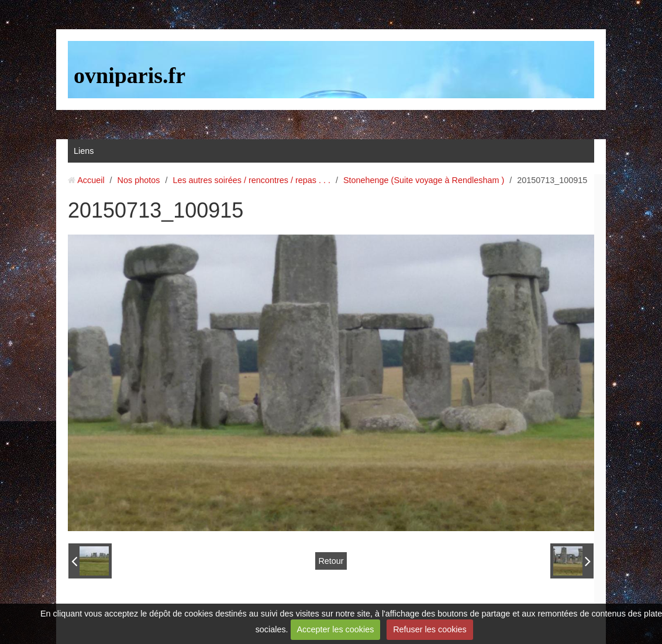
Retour (331, 561)
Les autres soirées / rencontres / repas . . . (251, 180)
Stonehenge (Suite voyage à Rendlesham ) (424, 180)
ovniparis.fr (130, 75)
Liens (84, 151)
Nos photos (139, 180)
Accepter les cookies (335, 629)
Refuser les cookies (430, 629)
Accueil (91, 180)
